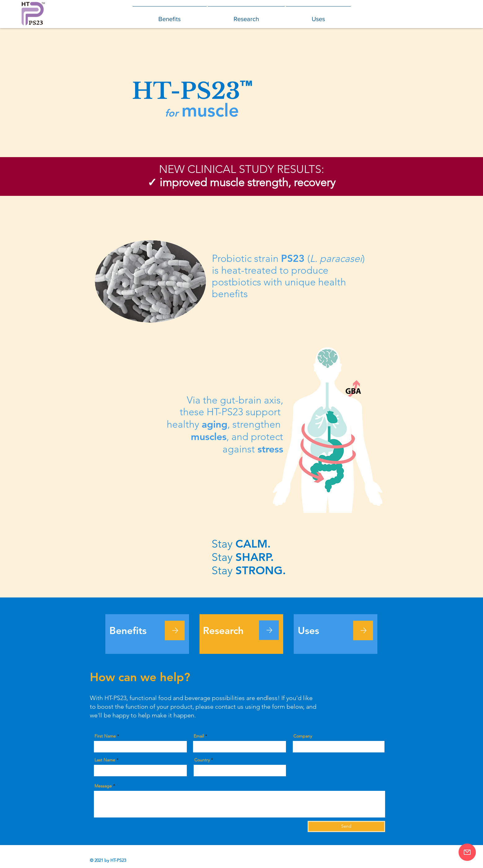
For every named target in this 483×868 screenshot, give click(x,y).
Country (202, 760)
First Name (105, 736)
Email (199, 736)
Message (103, 786)
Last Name (105, 760)
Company (303, 736)
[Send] (346, 826)
